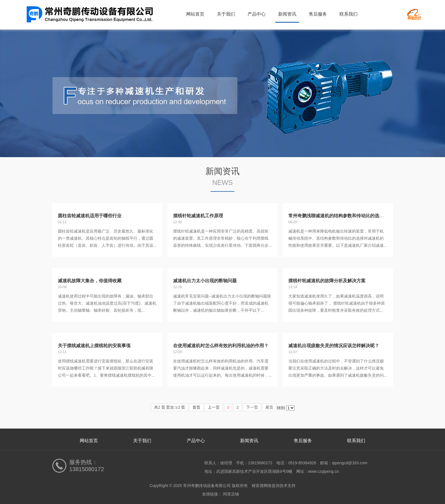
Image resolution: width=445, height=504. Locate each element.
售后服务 (318, 14)
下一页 (252, 407)
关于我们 (226, 14)
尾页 (269, 407)
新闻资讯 (287, 14)
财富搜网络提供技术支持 (274, 486)
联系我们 (349, 14)
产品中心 (257, 14)
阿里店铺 (231, 494)
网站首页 (195, 14)
